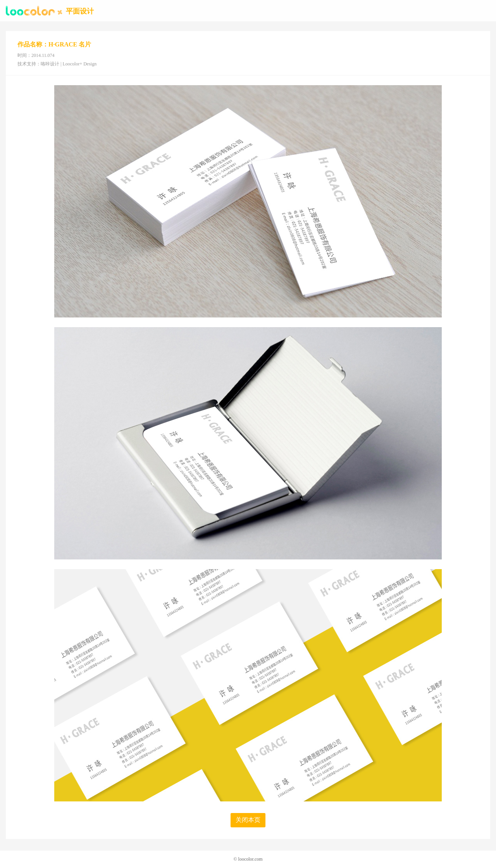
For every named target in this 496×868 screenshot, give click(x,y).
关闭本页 (248, 820)
